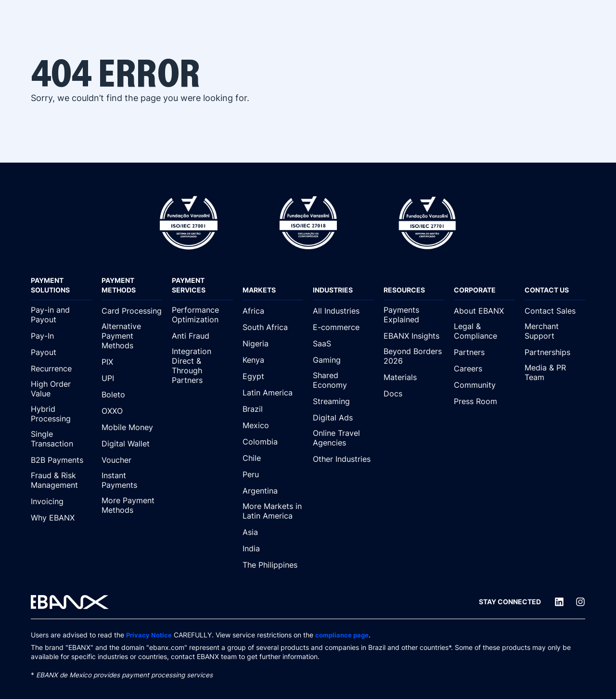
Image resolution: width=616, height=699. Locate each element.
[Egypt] (273, 376)
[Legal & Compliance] (484, 331)
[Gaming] (343, 360)
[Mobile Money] (132, 427)
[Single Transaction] (61, 439)
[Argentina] (273, 491)
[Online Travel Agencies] (343, 438)
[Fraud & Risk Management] (61, 481)
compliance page (345, 635)
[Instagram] (580, 602)
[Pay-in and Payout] (61, 315)
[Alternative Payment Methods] (132, 336)
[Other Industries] (343, 459)
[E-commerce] (343, 327)
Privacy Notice (150, 635)
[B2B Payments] (61, 460)
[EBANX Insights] (414, 336)
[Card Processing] (132, 311)
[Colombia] (273, 442)
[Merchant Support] (555, 331)
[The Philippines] (273, 565)
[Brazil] (273, 409)
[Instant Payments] (132, 481)
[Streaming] (343, 401)
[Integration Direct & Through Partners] (202, 366)
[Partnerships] (555, 352)
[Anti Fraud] (202, 336)
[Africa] (273, 311)
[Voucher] (132, 460)
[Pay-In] (61, 336)
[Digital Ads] (343, 418)
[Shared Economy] (343, 381)
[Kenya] (273, 360)
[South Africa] (273, 327)
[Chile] (273, 458)
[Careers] (484, 369)
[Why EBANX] (61, 518)
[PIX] (132, 362)
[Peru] (273, 474)
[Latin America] (273, 393)
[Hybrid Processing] (61, 414)
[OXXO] (132, 411)
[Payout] (61, 352)
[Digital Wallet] (132, 444)
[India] (273, 548)
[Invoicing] (61, 501)
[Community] (484, 385)
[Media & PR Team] (555, 373)
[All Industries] (343, 311)
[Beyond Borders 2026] (414, 356)
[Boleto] (132, 394)
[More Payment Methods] (132, 506)
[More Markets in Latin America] (273, 511)
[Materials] (414, 377)
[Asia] (273, 532)
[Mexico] (273, 425)
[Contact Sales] (555, 311)
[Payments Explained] (414, 315)
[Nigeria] (273, 343)
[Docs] (414, 394)
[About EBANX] (484, 311)
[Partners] (484, 352)
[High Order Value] (61, 389)
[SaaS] (343, 343)
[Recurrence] (61, 369)
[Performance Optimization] (202, 315)
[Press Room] (484, 401)
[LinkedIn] (559, 602)
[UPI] (132, 378)
